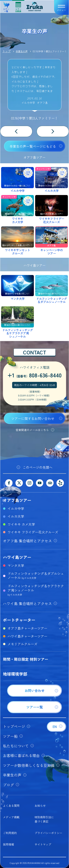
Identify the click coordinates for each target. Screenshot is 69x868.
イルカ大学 (16, 516)
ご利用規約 (10, 833)
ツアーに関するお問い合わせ (33, 418)
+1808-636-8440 (34, 375)
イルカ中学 (16, 508)
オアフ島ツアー (17, 500)
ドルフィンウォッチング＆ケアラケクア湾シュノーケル (36, 590)
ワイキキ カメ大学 (21, 524)
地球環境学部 (15, 674)
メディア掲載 (11, 817)
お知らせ (40, 806)
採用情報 (8, 844)
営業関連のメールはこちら (32, 430)
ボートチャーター (19, 620)
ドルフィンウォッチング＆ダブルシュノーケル (36, 575)
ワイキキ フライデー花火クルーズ (33, 532)
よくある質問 (11, 806)
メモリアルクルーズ (22, 644)
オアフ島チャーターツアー (27, 628)
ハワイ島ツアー (17, 557)
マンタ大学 (16, 565)
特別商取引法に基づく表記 (44, 819)
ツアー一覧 (6, 6)
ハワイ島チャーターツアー (27, 636)
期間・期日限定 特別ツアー (26, 659)
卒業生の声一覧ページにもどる (33, 146)
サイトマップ (43, 844)
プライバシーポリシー (48, 833)
